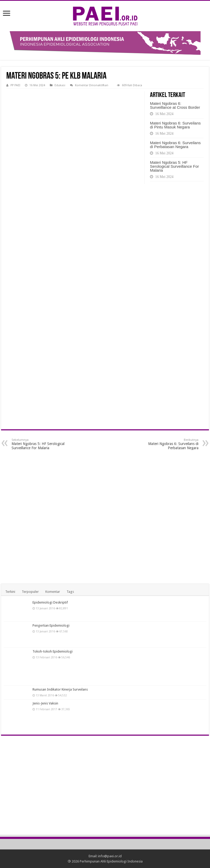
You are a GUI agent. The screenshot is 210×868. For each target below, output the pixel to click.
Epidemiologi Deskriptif (50, 602)
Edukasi (60, 85)
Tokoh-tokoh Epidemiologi (53, 651)
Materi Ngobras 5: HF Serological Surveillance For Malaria (174, 166)
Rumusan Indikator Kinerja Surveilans (60, 689)
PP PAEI (15, 85)
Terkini (10, 592)
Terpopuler (30, 592)
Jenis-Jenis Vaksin (45, 703)
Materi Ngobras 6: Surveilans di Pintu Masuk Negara (175, 125)
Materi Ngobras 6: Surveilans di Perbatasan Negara (175, 145)
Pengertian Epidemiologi (51, 625)
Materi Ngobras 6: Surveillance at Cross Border (175, 105)
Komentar (53, 592)
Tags (70, 592)
